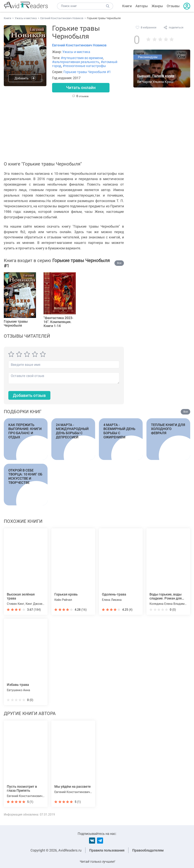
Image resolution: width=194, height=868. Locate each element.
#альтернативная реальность (76, 62)
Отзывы (173, 6)
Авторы (142, 6)
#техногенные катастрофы (84, 66)
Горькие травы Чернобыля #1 (87, 72)
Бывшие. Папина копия (156, 76)
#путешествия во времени (82, 58)
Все (119, 263)
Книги (127, 6)
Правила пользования (107, 850)
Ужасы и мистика (76, 52)
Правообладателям (148, 850)
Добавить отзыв (29, 395)
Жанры (157, 6)
